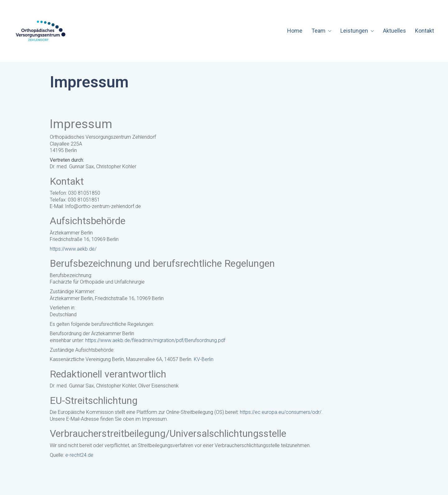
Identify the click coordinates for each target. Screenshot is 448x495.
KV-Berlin (204, 359)
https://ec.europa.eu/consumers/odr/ (281, 412)
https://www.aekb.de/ (73, 249)
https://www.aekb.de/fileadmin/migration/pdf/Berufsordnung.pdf (155, 340)
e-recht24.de (79, 455)
